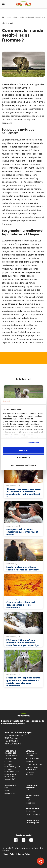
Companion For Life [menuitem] (34, 765)
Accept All (23, 450)
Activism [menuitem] (29, 762)
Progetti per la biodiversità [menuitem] (32, 768)
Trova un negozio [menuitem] (33, 814)
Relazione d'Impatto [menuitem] (30, 773)
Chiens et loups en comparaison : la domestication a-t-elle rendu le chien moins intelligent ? (23, 493)
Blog (9, 17)
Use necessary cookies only (23, 465)
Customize (24, 458)
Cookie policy (13, 437)
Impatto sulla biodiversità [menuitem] (10, 775)
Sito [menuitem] (27, 790)
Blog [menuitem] (6, 788)
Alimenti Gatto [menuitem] (11, 756)
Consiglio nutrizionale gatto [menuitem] (12, 766)
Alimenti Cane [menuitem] (10, 759)
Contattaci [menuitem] (30, 811)
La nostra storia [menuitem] (32, 759)
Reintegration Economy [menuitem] (31, 755)
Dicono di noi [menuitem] (10, 794)
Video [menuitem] (7, 791)
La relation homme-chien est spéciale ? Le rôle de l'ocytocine (23, 568)
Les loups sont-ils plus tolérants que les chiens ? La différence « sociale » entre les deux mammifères (23, 682)
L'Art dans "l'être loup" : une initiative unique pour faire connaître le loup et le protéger (23, 643)
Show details (34, 443)
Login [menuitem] (28, 800)
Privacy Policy (9, 854)
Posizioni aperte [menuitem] (32, 823)
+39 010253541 (11, 741)
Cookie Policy (24, 854)
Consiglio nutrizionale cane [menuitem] (12, 770)
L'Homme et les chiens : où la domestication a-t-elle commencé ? (21, 605)
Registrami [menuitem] (30, 803)
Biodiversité (8, 23)
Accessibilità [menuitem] (10, 779)
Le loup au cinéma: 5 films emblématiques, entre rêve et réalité (22, 532)
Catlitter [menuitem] (8, 762)
